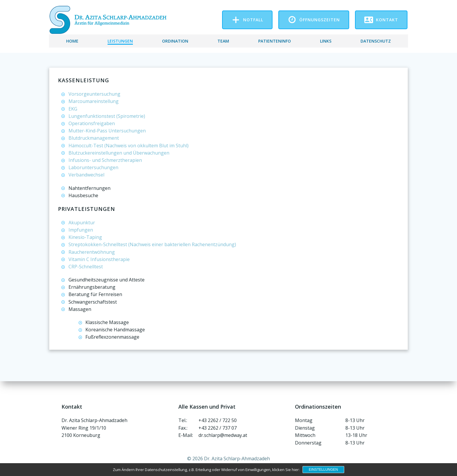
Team (223, 40)
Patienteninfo (275, 40)
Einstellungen (323, 470)
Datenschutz (376, 40)
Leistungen (120, 40)
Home (72, 40)
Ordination (175, 40)
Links (326, 40)
